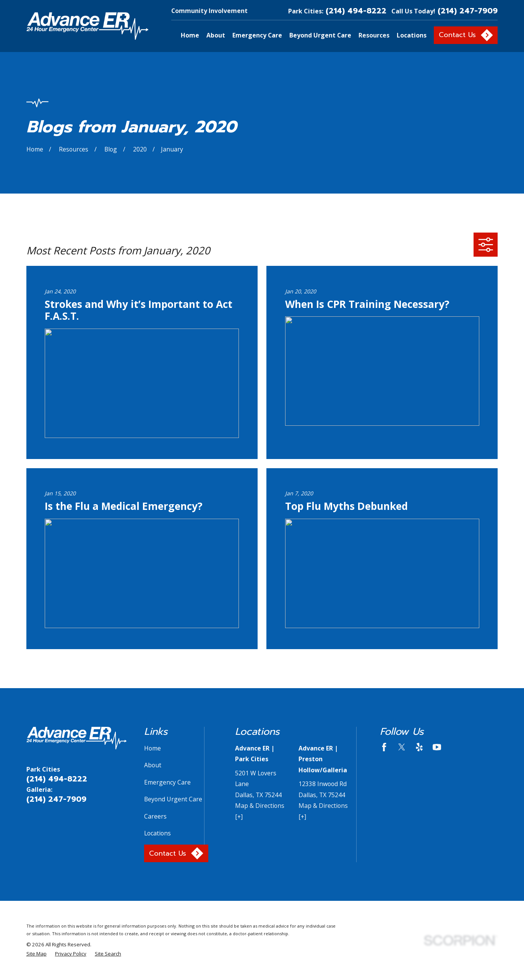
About (153, 765)
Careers (155, 816)
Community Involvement (209, 11)
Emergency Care (167, 782)
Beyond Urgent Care (173, 799)
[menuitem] (37, 954)
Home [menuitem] (190, 35)
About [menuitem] (216, 35)
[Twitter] (402, 747)
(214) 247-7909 (468, 11)
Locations (157, 833)
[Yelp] (419, 747)
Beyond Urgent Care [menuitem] (320, 35)
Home (152, 748)
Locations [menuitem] (412, 35)
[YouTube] (437, 747)
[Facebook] (384, 747)
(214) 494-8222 (356, 11)
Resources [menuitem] (374, 35)
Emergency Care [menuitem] (257, 35)
